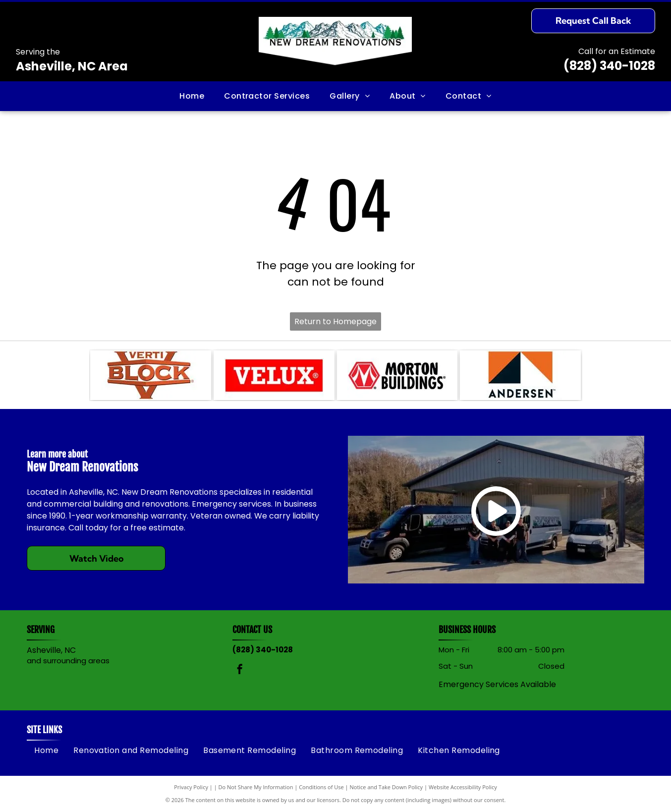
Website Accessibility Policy (463, 787)
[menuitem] (192, 96)
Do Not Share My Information (256, 787)
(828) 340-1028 (609, 66)
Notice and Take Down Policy (387, 787)
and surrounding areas (68, 661)
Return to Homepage (335, 321)
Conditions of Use (321, 787)
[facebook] (240, 670)
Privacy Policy (191, 787)
